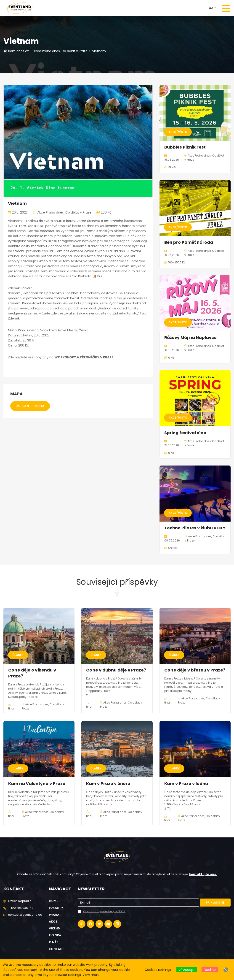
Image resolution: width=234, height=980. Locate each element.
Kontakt (56, 949)
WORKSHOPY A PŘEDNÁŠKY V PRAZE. (84, 357)
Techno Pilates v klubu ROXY (195, 528)
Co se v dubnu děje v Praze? (116, 670)
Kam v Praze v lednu (186, 784)
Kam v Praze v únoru (108, 784)
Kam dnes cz (16, 51)
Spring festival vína (185, 433)
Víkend (55, 928)
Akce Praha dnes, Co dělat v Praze (60, 51)
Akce (53, 922)
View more (91, 975)
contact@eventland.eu (25, 915)
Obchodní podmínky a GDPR (104, 911)
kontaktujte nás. (203, 874)
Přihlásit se (215, 903)
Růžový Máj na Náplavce (190, 337)
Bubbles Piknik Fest (185, 147)
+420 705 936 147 (21, 908)
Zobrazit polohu (30, 406)
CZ (211, 8)
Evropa (55, 935)
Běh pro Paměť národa (189, 242)
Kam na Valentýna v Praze (37, 784)
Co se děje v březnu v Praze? (195, 670)
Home (53, 901)
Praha (54, 915)
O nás (54, 942)
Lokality (56, 908)
